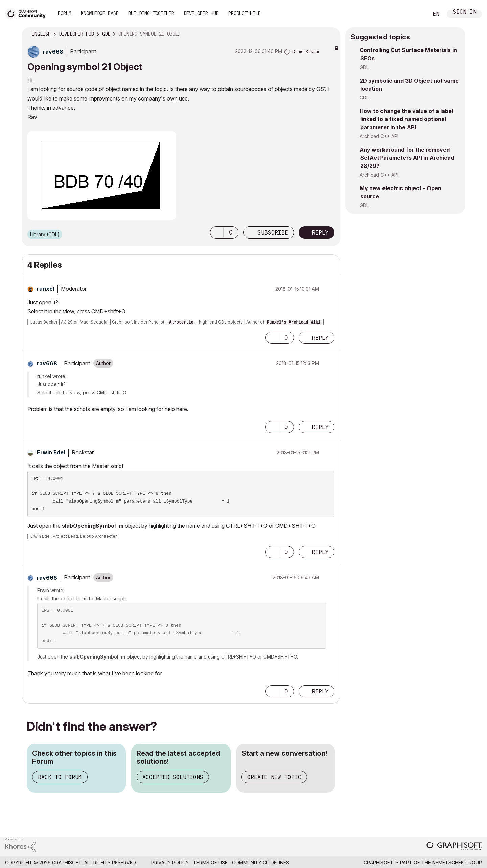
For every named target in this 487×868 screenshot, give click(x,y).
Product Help (245, 13)
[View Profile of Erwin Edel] (51, 452)
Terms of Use (210, 862)
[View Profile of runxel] (45, 289)
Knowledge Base (100, 13)
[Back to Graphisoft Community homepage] (28, 13)
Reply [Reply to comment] (320, 338)
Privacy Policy (170, 862)
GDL (364, 67)
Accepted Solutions (173, 777)
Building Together (151, 13)
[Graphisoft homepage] (454, 847)
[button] (217, 232)
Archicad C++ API (379, 136)
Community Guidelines (261, 862)
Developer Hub (201, 13)
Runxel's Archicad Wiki (294, 322)
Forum (65, 13)
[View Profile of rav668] (53, 52)
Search (416, 14)
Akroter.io (181, 322)
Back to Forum (60, 777)
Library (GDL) (45, 234)
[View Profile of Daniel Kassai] (306, 52)
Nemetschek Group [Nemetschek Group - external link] (457, 862)
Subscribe (273, 232)
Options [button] (331, 34)
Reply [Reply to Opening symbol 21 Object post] (320, 232)
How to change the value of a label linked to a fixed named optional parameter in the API (406, 119)
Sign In (465, 12)
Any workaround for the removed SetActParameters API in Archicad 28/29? (407, 158)
